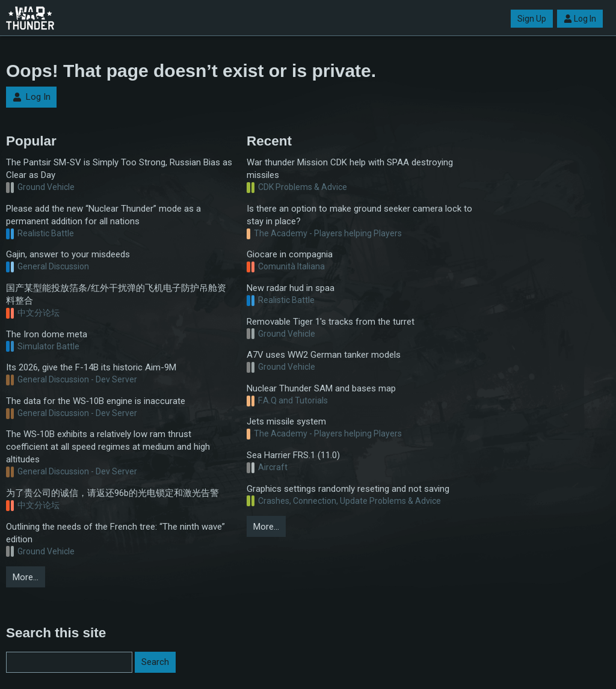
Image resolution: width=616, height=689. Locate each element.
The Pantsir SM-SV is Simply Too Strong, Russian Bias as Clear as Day (119, 169)
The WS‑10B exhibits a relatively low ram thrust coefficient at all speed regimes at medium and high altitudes (108, 447)
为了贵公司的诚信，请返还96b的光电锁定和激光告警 (112, 493)
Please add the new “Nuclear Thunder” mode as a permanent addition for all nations (103, 215)
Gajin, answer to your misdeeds (68, 254)
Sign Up (532, 19)
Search (155, 662)
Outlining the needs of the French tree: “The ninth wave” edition (115, 533)
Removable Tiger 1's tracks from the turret (331, 322)
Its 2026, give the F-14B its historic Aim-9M (91, 367)
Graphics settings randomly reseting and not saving (348, 489)
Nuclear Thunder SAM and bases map (321, 388)
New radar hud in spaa (291, 288)
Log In (580, 19)
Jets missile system (286, 421)
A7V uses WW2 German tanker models (324, 355)
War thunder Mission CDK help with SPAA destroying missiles (350, 169)
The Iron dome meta (47, 334)
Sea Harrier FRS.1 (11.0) (293, 455)
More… (26, 577)
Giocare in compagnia (290, 254)
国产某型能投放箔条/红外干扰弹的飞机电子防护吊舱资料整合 (116, 294)
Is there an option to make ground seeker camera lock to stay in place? (359, 215)
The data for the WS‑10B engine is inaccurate (96, 401)
